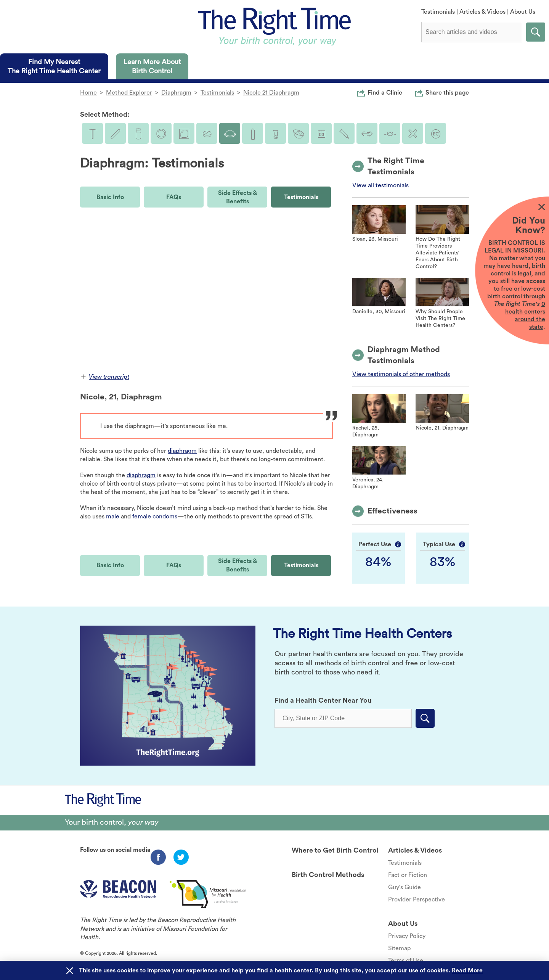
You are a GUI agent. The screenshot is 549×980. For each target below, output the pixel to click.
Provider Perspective (417, 900)
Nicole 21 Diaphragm (271, 93)
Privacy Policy (407, 936)
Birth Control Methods (328, 875)
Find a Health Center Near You (323, 700)
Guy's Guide (405, 887)
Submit (536, 32)
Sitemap (399, 948)
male (113, 517)
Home (88, 93)
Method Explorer (129, 93)
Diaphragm (176, 93)
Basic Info (110, 197)
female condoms (155, 517)
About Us (523, 12)
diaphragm (182, 451)
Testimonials (438, 12)
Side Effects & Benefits (238, 197)
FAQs (174, 197)
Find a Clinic (385, 92)
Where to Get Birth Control (335, 850)
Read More (467, 970)
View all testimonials (380, 185)
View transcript (105, 377)
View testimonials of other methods (401, 374)
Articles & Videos (482, 12)
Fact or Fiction (408, 875)
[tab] (54, 66)
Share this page (447, 92)
